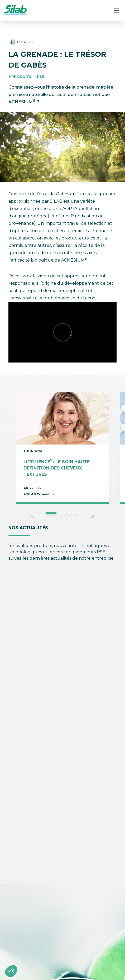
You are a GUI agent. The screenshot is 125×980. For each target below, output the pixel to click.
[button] (11, 971)
